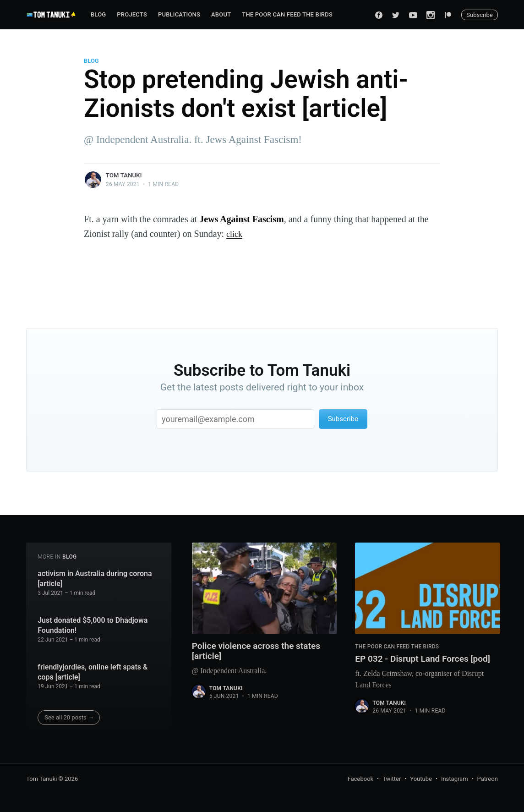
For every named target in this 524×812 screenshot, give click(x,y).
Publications (179, 14)
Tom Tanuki (124, 175)
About (221, 14)
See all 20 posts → (69, 717)
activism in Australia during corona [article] (95, 579)
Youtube (421, 779)
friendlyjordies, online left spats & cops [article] (93, 672)
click (235, 234)
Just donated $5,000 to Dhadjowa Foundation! (93, 625)
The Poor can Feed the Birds (287, 14)
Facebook (360, 779)
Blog (98, 14)
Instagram (455, 779)
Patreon (488, 779)
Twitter (392, 779)
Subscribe (479, 15)
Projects (132, 14)
